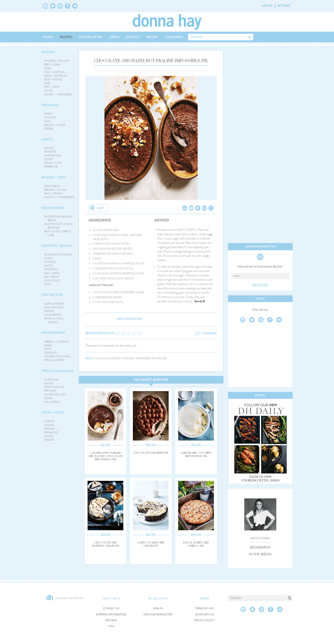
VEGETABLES (52, 186)
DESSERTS (51, 353)
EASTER (49, 383)
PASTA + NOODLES (56, 76)
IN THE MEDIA (260, 554)
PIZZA (47, 83)
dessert (116, 359)
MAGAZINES (174, 37)
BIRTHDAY (50, 391)
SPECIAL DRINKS (54, 360)
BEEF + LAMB (52, 65)
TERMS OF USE (204, 609)
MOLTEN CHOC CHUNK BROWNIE (59, 226)
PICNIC (49, 398)
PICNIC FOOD (53, 163)
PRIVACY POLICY (204, 620)
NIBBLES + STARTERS (57, 342)
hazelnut (129, 359)
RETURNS (111, 620)
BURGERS (50, 152)
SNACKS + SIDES (54, 177)
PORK (48, 68)
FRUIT (48, 284)
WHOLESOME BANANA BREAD (58, 219)
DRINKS (49, 129)
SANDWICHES (53, 156)
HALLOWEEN (52, 402)
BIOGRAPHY (260, 548)
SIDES (48, 349)
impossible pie (145, 359)
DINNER (48, 52)
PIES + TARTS (52, 87)
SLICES (48, 266)
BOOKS (152, 37)
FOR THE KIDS (52, 295)
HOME (48, 37)
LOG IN (267, 6)
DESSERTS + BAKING (57, 246)
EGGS (48, 121)
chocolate (101, 359)
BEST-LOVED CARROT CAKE (58, 233)
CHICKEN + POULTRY (57, 61)
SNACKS (49, 421)
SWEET (48, 114)
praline (161, 359)
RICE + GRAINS (53, 80)
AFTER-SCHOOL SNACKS (54, 320)
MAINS (48, 345)
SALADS (49, 148)
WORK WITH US (204, 615)
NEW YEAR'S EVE (54, 387)
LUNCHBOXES (53, 315)
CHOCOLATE (52, 281)
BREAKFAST (50, 105)
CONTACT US (111, 609)
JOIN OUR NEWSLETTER (158, 615)
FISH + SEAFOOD (55, 72)
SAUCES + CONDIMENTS (59, 197)
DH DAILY (133, 37)
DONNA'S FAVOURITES (58, 255)
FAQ (111, 626)
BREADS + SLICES (55, 125)
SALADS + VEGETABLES (58, 94)
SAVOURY (50, 117)
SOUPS (49, 91)
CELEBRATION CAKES (57, 356)
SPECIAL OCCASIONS (58, 371)
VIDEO (114, 37)
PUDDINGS (51, 269)
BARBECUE (51, 167)
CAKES (48, 258)
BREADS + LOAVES (55, 190)
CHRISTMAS (51, 380)
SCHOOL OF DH (91, 37)
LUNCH (47, 139)
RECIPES (66, 37)
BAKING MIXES (53, 208)
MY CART (284, 6)
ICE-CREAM (51, 277)
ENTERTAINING (53, 333)
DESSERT (50, 429)
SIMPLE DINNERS (55, 304)
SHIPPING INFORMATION (111, 615)
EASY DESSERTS (54, 307)
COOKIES (50, 262)
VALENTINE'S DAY (55, 395)
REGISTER (260, 285)
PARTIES (49, 311)
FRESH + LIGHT (53, 413)
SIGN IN (158, 609)
